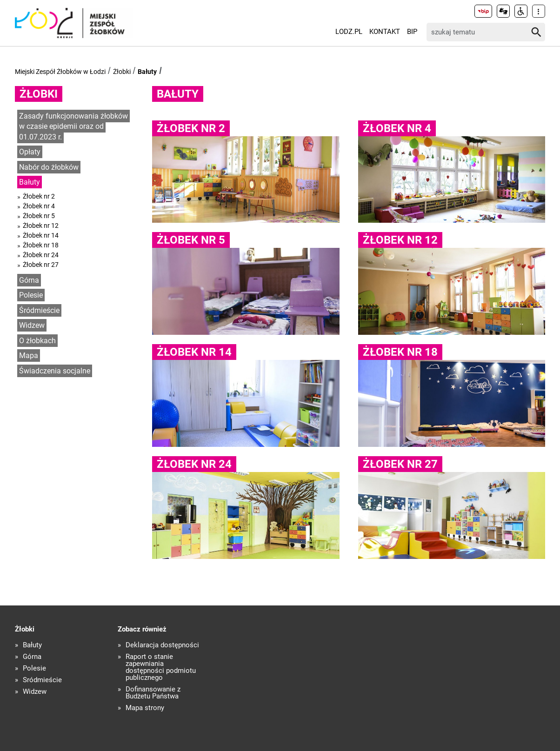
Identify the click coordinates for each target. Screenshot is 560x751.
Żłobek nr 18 (41, 245)
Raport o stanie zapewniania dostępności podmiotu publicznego (161, 667)
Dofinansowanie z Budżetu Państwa (153, 693)
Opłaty (30, 152)
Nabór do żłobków (49, 167)
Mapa (29, 356)
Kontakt (385, 32)
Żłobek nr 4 (39, 206)
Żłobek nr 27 (41, 265)
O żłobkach (37, 341)
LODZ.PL (349, 32)
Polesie (31, 295)
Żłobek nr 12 (41, 226)
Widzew (32, 325)
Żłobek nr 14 (41, 235)
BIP (412, 32)
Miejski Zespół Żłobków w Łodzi (60, 72)
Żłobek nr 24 (41, 255)
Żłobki (122, 72)
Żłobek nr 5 (39, 216)
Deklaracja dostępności (162, 645)
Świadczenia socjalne (55, 371)
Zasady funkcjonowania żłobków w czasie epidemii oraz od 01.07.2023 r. (73, 126)
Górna (29, 280)
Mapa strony (145, 708)
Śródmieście (39, 310)
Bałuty (147, 72)
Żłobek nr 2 (39, 196)
